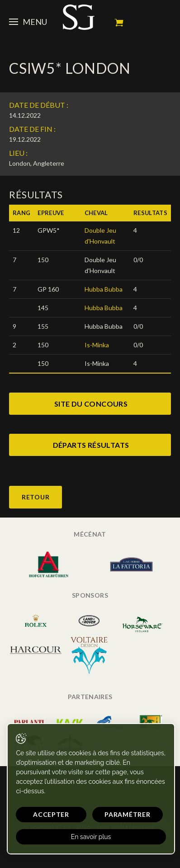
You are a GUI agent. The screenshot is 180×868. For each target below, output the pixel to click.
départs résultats (91, 445)
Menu (28, 22)
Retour (36, 497)
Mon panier (119, 23)
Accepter (51, 814)
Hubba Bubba (104, 289)
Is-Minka (97, 345)
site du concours (91, 404)
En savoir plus (91, 837)
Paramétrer (127, 814)
